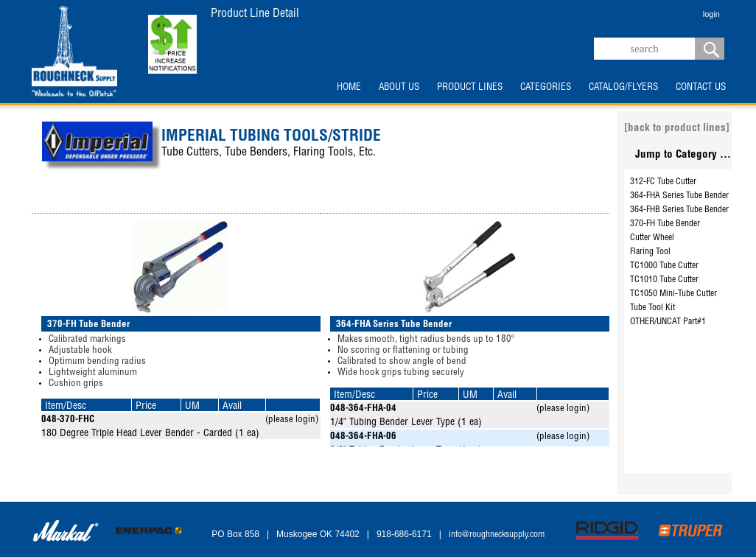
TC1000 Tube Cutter (664, 266)
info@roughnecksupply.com (497, 535)
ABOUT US (399, 88)
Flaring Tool (650, 252)
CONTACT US (701, 88)
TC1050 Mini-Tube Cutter (673, 294)
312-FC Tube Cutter (663, 182)
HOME (349, 88)
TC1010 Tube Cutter (664, 280)
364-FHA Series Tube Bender (679, 196)
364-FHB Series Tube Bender (679, 210)
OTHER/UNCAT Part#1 (668, 322)
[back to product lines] (677, 129)
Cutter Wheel (652, 238)
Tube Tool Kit (652, 308)
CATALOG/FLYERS (623, 88)
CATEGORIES (546, 88)
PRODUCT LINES (470, 88)
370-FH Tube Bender (665, 224)
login (711, 14)
